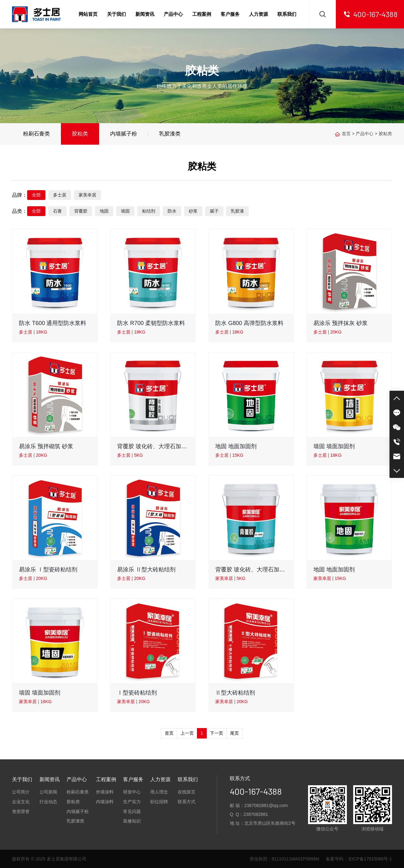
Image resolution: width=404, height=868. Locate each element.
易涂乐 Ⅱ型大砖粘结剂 (146, 570)
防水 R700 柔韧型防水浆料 (151, 323)
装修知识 (132, 821)
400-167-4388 (256, 791)
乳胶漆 (237, 211)
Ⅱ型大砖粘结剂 (235, 693)
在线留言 (187, 792)
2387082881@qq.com (266, 805)
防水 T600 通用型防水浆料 (53, 323)
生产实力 (132, 802)
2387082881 (256, 814)
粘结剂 (149, 211)
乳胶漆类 (170, 134)
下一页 (217, 733)
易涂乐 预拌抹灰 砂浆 (341, 323)
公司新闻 (48, 792)
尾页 (235, 733)
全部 (36, 195)
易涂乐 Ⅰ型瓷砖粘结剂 (48, 570)
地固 (104, 211)
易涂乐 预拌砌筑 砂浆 (46, 446)
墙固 (125, 211)
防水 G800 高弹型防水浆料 (249, 323)
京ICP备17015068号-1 (370, 859)
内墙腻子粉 (124, 134)
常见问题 (132, 811)
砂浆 (193, 211)
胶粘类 (80, 134)
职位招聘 (159, 802)
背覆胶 (81, 211)
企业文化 (21, 802)
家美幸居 (87, 195)
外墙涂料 (105, 792)
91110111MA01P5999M (296, 859)
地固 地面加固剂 (236, 446)
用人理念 (159, 792)
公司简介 (21, 792)
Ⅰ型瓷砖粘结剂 (137, 693)
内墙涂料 (105, 802)
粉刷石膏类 (36, 134)
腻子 (214, 211)
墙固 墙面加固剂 (334, 446)
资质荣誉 (21, 811)
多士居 (60, 195)
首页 (346, 134)
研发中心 (132, 792)
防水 (172, 211)
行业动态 (48, 802)
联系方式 (187, 802)
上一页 (187, 733)
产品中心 (365, 134)
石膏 (57, 211)
